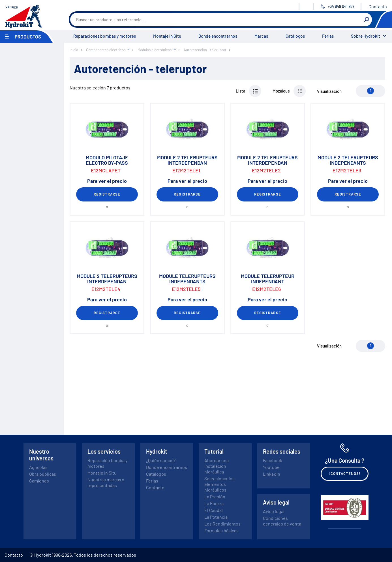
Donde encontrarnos (218, 36)
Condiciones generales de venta (282, 521)
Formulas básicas (221, 530)
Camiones (39, 481)
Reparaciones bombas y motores (105, 36)
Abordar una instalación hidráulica (217, 466)
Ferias (328, 36)
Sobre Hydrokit (366, 36)
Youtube (271, 467)
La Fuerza (214, 503)
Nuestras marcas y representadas (106, 482)
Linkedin (272, 474)
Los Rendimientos (222, 524)
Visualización (329, 91)
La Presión (215, 496)
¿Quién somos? (161, 460)
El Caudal (214, 510)
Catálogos (295, 36)
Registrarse (107, 194)
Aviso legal (274, 511)
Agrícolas (38, 467)
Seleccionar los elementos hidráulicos (219, 484)
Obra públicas (43, 474)
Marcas (261, 36)
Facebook (273, 460)
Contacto (378, 6)
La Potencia (216, 517)
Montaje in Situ (167, 36)
